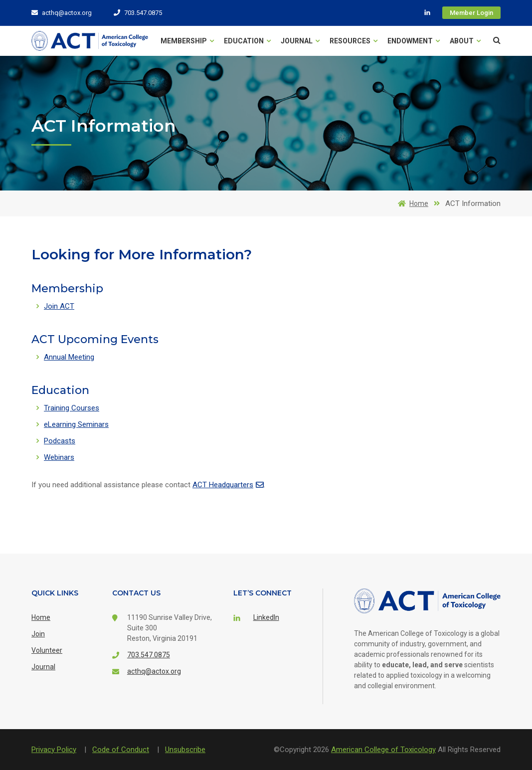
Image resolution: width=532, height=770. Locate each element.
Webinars (59, 457)
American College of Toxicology (383, 750)
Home (411, 203)
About (465, 41)
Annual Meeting (69, 357)
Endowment (414, 41)
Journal (300, 41)
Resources (354, 41)
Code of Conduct (121, 750)
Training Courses (72, 408)
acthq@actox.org (62, 13)
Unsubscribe (185, 750)
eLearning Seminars (76, 424)
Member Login (471, 13)
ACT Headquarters (228, 485)
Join (38, 634)
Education (247, 41)
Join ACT (59, 306)
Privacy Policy (54, 750)
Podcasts (60, 441)
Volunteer (47, 650)
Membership (187, 41)
